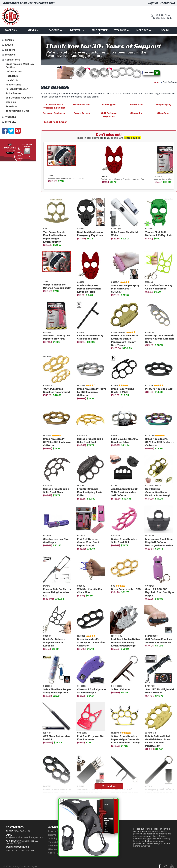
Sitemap (52, 849)
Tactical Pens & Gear (17, 111)
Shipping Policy (56, 838)
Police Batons (13, 93)
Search (166, 30)
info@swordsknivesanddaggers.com (24, 837)
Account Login (56, 846)
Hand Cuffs (12, 80)
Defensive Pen (14, 72)
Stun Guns (11, 106)
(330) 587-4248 (22, 831)
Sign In (153, 3)
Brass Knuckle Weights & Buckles (54, 106)
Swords (11, 30)
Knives (33, 30)
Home (156, 82)
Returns (52, 835)
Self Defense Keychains (19, 98)
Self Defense (100, 32)
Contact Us (167, 3)
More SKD (144, 30)
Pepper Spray (13, 85)
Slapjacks (11, 102)
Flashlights (12, 76)
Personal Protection (17, 89)
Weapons (122, 30)
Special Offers (56, 853)
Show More (109, 786)
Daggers (55, 30)
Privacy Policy (56, 831)
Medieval (77, 30)
